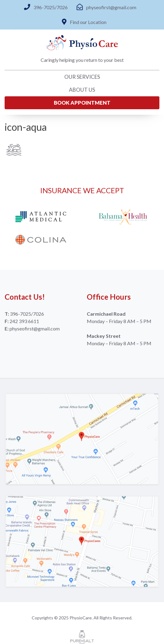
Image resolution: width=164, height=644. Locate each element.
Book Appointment (82, 103)
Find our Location (88, 22)
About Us (82, 90)
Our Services (82, 77)
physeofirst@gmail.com (111, 7)
